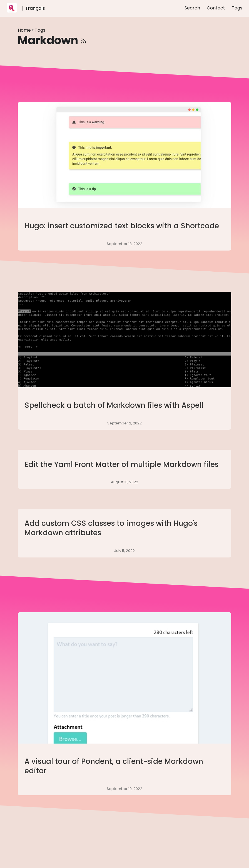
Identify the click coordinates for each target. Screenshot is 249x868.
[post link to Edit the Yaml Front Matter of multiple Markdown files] (124, 469)
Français (35, 8)
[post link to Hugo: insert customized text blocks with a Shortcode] (124, 176)
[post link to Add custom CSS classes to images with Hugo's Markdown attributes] (124, 533)
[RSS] (84, 40)
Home (24, 30)
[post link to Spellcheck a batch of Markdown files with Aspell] (124, 361)
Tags (40, 30)
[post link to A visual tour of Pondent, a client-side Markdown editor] (124, 704)
